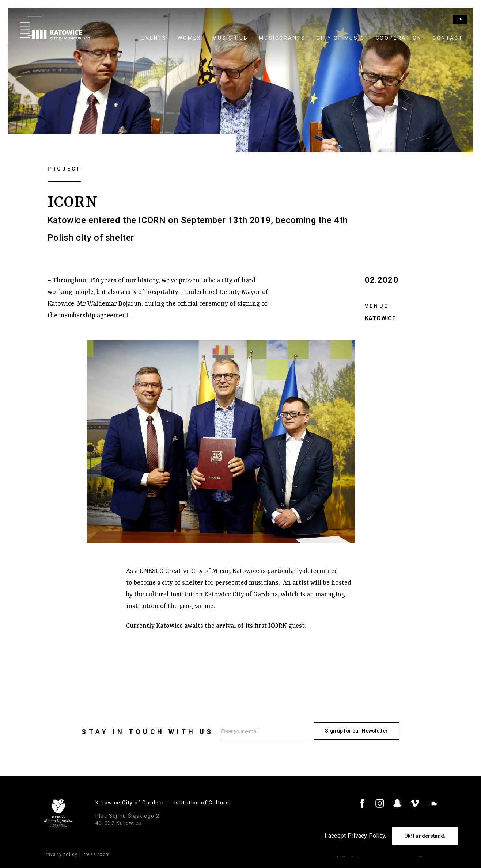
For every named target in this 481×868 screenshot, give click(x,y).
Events (154, 38)
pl (443, 19)
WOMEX (190, 38)
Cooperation (399, 38)
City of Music (340, 38)
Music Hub (230, 38)
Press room (96, 854)
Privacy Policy (366, 836)
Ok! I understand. (425, 836)
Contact (448, 38)
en (460, 19)
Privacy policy (61, 854)
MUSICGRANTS (282, 38)
